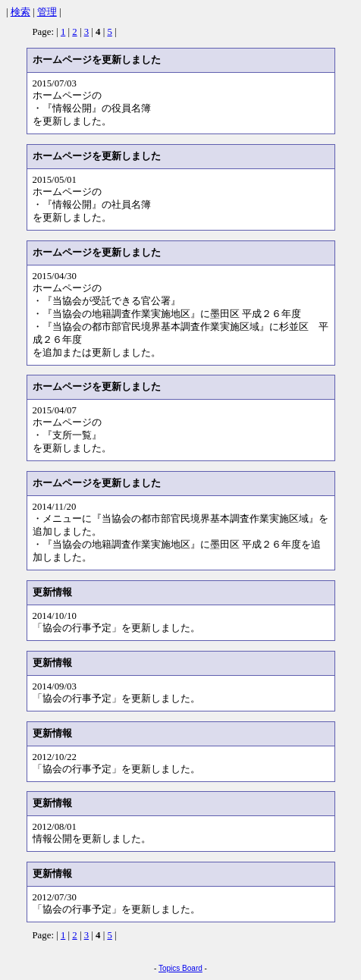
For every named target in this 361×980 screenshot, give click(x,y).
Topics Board (180, 968)
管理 (47, 12)
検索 (20, 12)
